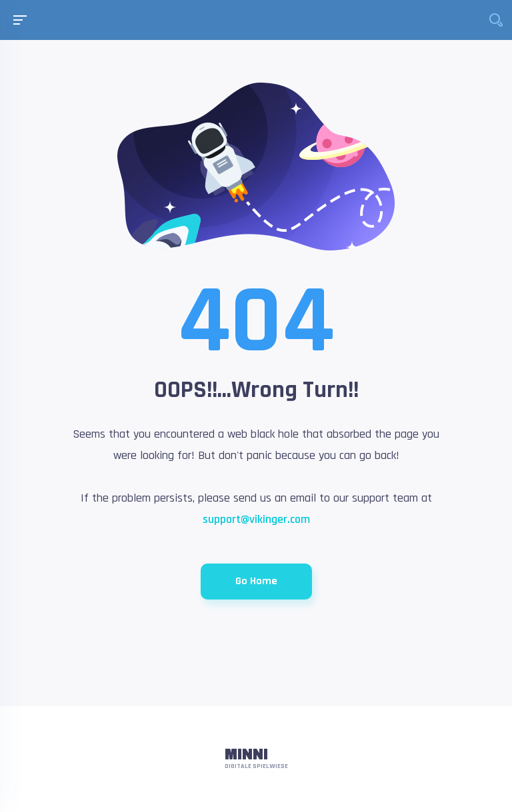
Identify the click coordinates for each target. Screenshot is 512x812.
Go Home (256, 581)
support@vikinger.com (256, 519)
